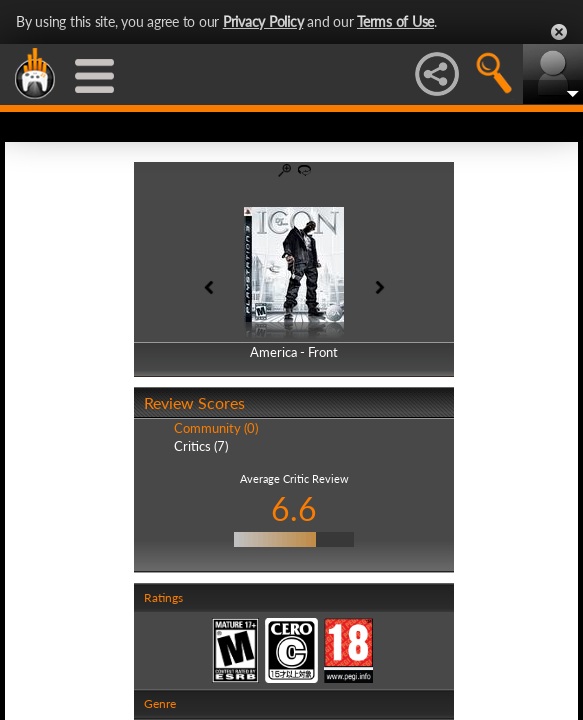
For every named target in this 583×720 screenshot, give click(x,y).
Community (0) (216, 428)
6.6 (294, 508)
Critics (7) (201, 446)
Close (559, 32)
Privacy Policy (263, 21)
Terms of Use (395, 21)
